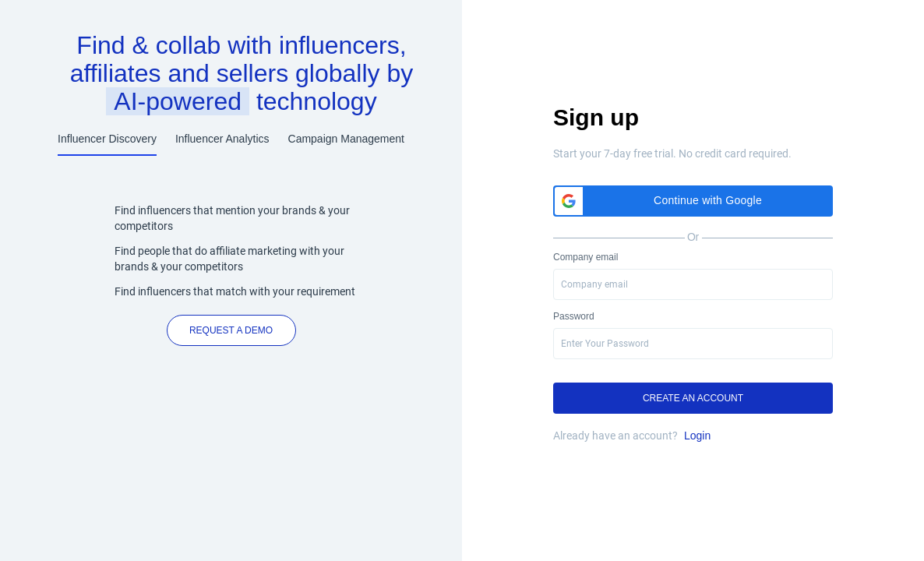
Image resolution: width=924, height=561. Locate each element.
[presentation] (693, 344)
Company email (585, 257)
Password (574, 316)
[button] (693, 201)
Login (697, 436)
